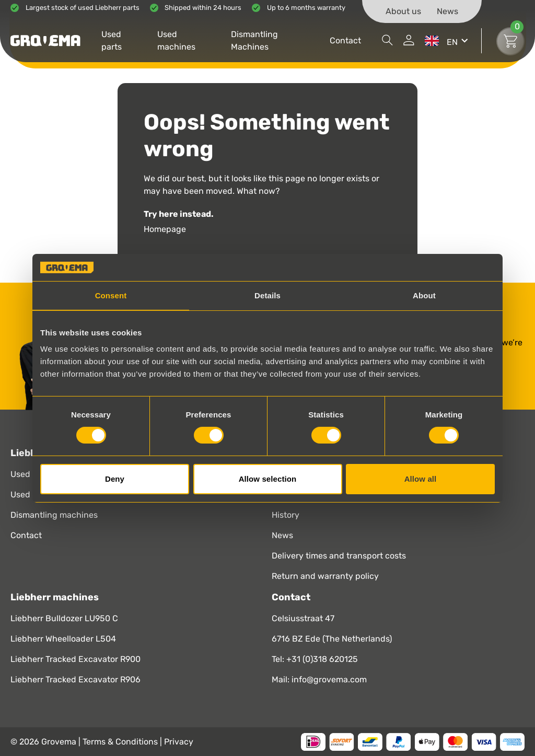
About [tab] (424, 295)
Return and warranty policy (325, 576)
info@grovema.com (329, 679)
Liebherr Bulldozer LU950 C (64, 618)
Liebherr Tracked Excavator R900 (75, 659)
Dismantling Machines (254, 40)
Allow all (421, 479)
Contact (345, 40)
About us (403, 11)
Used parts (112, 40)
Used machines (176, 40)
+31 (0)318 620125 (322, 659)
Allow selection (268, 479)
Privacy (179, 742)
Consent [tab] (111, 295)
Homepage (165, 229)
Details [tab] (267, 295)
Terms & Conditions (121, 742)
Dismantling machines (54, 515)
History (286, 515)
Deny (115, 479)
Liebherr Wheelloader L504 (63, 639)
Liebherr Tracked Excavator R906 (75, 679)
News (447, 11)
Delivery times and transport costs (339, 556)
